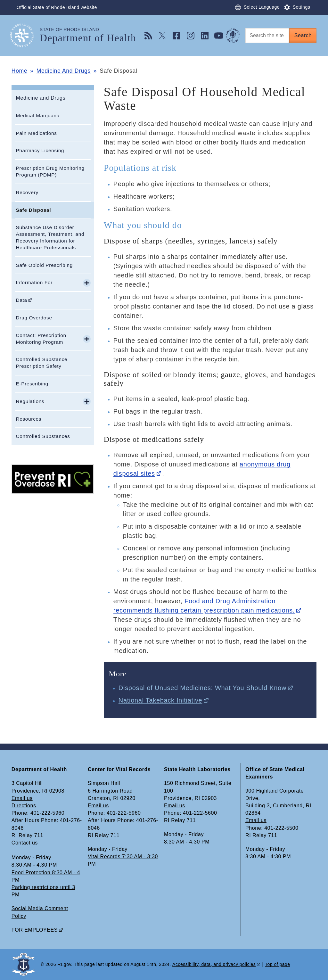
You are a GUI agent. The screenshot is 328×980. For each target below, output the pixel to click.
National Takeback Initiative (160, 700)
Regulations (30, 401)
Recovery (27, 192)
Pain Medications (36, 133)
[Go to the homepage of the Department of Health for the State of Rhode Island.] (26, 35)
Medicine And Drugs (64, 71)
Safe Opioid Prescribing (44, 265)
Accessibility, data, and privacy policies (214, 964)
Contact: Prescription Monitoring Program (41, 339)
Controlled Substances (43, 436)
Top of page (278, 964)
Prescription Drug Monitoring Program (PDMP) (50, 171)
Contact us (25, 843)
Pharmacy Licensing (40, 150)
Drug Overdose (34, 318)
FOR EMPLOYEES (35, 930)
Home (19, 71)
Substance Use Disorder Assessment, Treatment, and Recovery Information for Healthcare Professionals (50, 237)
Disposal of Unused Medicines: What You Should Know (202, 688)
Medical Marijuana (38, 115)
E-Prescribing (32, 384)
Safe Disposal (33, 210)
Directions (24, 806)
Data (21, 300)
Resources (29, 419)
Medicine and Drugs (41, 98)
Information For (34, 282)
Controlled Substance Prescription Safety (41, 363)
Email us (22, 798)
